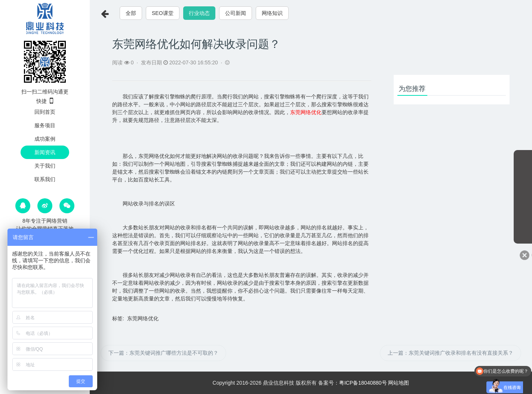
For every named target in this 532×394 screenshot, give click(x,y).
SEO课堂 (163, 13)
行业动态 (199, 13)
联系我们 (45, 179)
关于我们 (45, 166)
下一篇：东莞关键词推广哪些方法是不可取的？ (163, 353)
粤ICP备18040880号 (363, 383)
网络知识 (272, 13)
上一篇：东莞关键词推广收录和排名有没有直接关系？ (450, 353)
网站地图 (399, 383)
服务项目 (45, 125)
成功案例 (45, 139)
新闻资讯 (45, 152)
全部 (131, 13)
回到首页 (45, 112)
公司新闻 (236, 13)
